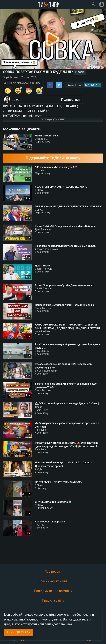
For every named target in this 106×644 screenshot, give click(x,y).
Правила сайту (53, 600)
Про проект (53, 572)
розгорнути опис (53, 119)
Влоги (80, 72)
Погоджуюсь (18, 632)
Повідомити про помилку (53, 591)
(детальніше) (62, 624)
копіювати (93, 85)
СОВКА (16, 100)
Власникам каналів (53, 581)
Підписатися (71, 100)
